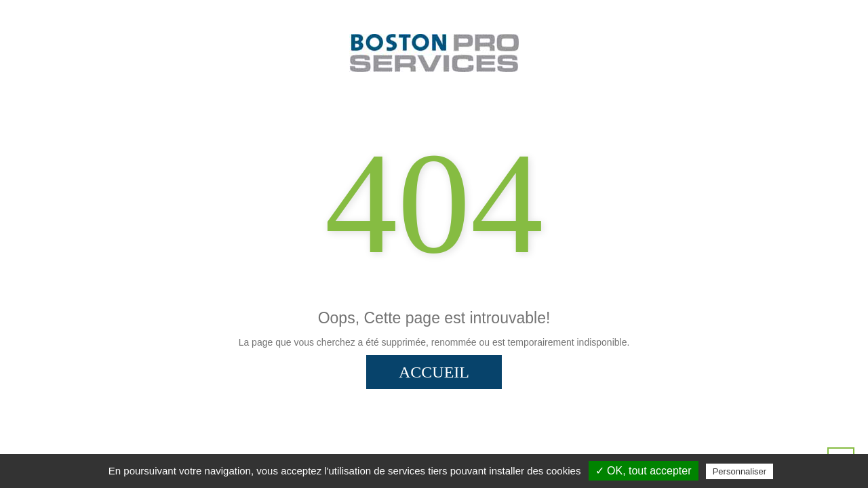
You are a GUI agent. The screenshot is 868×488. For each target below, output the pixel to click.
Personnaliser (740, 471)
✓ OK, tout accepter (644, 471)
